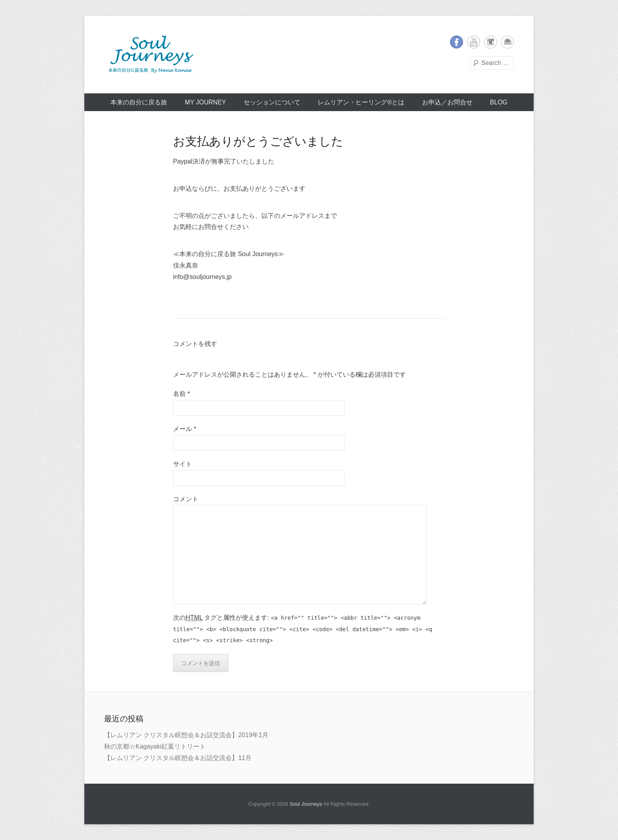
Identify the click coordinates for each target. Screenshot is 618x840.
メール (185, 429)
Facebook (457, 42)
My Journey (206, 102)
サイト (182, 464)
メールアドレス (507, 42)
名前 (181, 394)
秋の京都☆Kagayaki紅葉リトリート (155, 746)
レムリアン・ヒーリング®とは (361, 102)
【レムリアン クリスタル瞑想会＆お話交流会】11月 (178, 758)
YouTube (474, 42)
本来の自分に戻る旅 (139, 102)
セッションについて (272, 102)
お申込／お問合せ (447, 102)
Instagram (490, 42)
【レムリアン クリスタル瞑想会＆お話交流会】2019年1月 (186, 735)
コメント (186, 499)
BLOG (499, 102)
